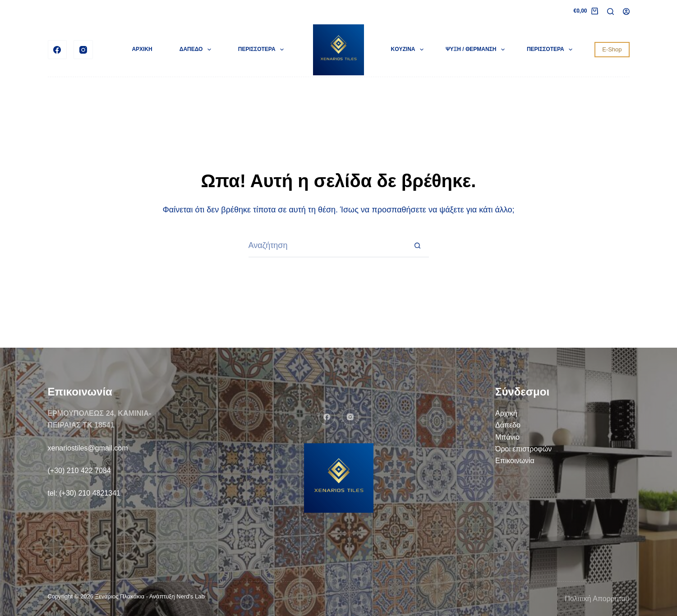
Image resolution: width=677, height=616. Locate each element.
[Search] (610, 11)
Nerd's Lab (190, 596)
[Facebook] (58, 50)
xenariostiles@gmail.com (88, 448)
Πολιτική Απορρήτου (597, 599)
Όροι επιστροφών (523, 449)
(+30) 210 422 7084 (79, 471)
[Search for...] (327, 246)
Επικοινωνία (515, 461)
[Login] (626, 11)
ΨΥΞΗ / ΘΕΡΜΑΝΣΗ (477, 50)
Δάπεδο (508, 425)
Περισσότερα (263, 50)
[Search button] (418, 246)
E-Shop (612, 49)
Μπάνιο (507, 437)
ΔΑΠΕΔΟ (197, 50)
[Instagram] (83, 50)
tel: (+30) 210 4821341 (84, 493)
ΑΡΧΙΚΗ (142, 49)
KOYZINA (409, 50)
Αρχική (506, 413)
